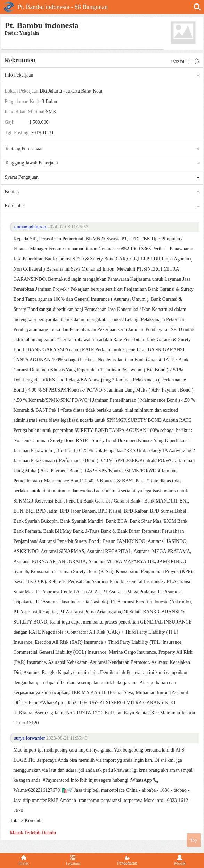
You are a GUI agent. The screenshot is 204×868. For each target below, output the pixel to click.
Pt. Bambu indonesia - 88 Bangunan (56, 7)
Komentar (102, 206)
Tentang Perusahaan (102, 149)
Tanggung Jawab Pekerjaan (102, 163)
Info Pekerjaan (102, 75)
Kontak (102, 192)
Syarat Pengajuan (102, 177)
